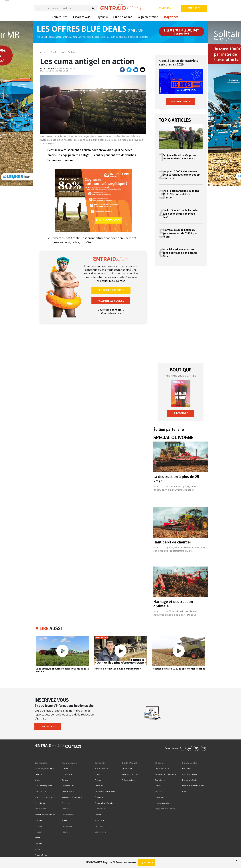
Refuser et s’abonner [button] (111, 290)
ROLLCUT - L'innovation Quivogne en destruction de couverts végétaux (175, 488)
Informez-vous (181, 102)
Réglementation (148, 17)
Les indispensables (163, 803)
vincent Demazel (47, 68)
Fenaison (38, 832)
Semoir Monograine (43, 786)
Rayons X (102, 17)
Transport (39, 843)
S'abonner (194, 8)
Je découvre (181, 413)
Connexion (165, 8)
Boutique (186, 768)
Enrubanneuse (101, 768)
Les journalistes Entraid (165, 809)
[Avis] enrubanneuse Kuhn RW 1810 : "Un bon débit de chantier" (181, 194)
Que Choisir (127, 768)
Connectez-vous (111, 313)
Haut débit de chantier (172, 542)
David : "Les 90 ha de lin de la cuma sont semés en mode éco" (180, 214)
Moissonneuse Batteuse (45, 815)
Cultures (72, 52)
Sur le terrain (58, 52)
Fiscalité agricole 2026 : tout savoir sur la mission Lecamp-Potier (181, 253)
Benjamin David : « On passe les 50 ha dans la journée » (180, 157)
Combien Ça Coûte (131, 774)
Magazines (171, 17)
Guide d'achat (130, 763)
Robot (37, 838)
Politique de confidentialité (194, 786)
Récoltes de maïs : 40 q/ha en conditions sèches (179, 669)
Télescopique (67, 774)
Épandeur (39, 826)
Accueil (44, 52)
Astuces (158, 792)
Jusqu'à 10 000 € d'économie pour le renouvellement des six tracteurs (181, 175)
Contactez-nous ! (190, 774)
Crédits (185, 792)
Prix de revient (128, 780)
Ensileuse (38, 820)
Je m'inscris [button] (48, 726)
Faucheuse (99, 826)
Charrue (98, 774)
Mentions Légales (190, 780)
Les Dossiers (160, 797)
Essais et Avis (82, 17)
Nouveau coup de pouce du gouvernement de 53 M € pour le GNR (181, 233)
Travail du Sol (40, 792)
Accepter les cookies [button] (111, 301)
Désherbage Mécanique (45, 797)
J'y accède (146, 862)
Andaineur (99, 820)
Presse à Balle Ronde (104, 803)
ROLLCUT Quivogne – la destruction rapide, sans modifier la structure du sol (179, 549)
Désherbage (67, 826)
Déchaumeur (101, 832)
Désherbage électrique (44, 768)
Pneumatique (41, 855)
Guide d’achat (123, 17)
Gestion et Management (166, 774)
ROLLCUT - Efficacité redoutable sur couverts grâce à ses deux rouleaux (175, 613)
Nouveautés (59, 17)
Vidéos (158, 786)
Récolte (38, 849)
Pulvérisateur (40, 803)
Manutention (40, 809)
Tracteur (38, 774)
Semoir (38, 780)
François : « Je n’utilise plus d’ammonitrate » (118, 669)
